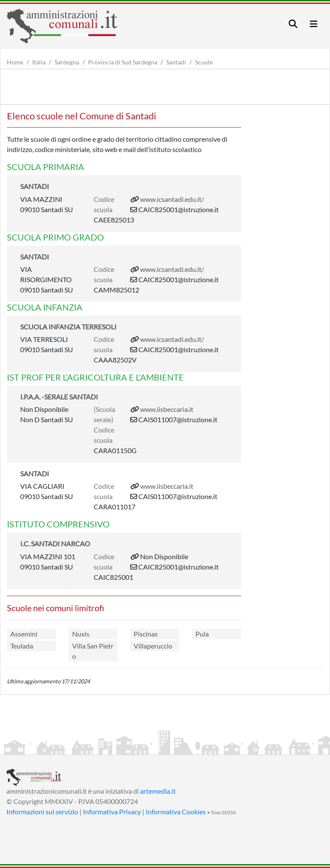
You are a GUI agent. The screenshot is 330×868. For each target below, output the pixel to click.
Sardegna (67, 62)
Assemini (24, 634)
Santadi (176, 62)
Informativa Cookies (176, 812)
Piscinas (146, 634)
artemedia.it (158, 791)
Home (15, 62)
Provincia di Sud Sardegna (123, 62)
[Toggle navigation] (293, 24)
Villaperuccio (153, 646)
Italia (39, 62)
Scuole (204, 62)
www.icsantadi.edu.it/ (172, 199)
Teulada (22, 646)
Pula (202, 634)
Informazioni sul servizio (42, 812)
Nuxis (81, 634)
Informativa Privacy (112, 812)
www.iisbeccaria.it (167, 409)
